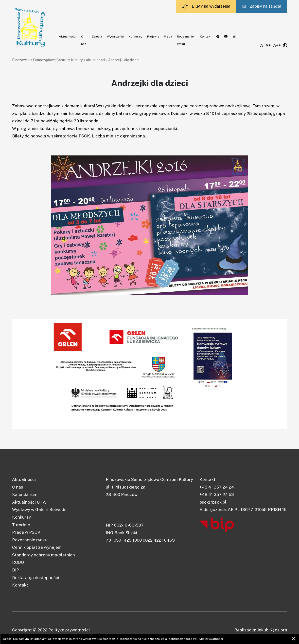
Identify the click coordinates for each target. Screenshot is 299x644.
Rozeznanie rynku (30, 540)
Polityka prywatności (69, 630)
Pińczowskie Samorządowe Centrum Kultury (47, 60)
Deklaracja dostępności (36, 578)
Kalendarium (25, 494)
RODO (18, 562)
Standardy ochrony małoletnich (44, 555)
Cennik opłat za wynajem (37, 547)
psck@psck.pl (213, 502)
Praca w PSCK (26, 532)
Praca (168, 37)
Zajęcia (97, 37)
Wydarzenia (115, 37)
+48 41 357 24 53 (217, 494)
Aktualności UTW (29, 502)
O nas (18, 487)
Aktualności (68, 37)
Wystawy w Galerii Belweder (40, 510)
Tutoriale (21, 525)
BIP (16, 570)
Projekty (153, 37)
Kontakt (206, 37)
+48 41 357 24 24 (217, 487)
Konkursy (135, 37)
